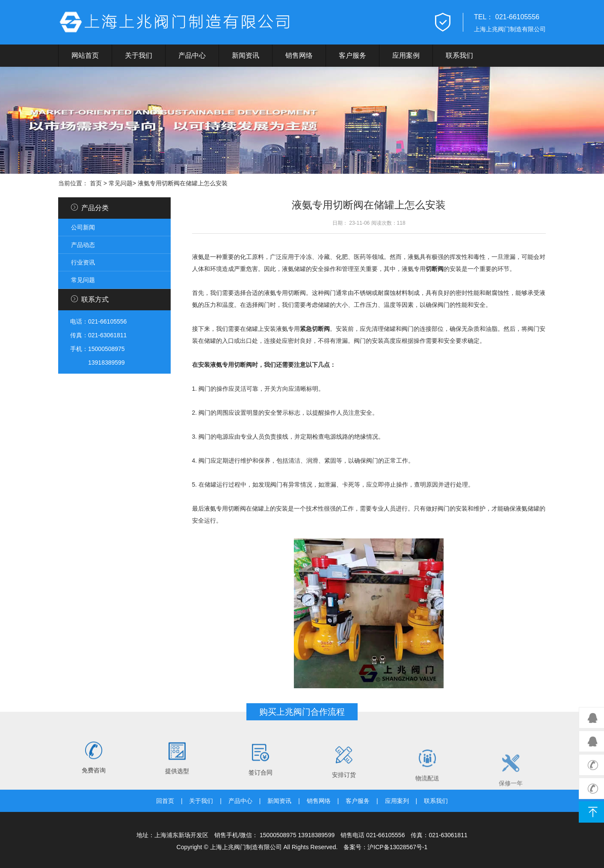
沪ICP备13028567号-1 (397, 847)
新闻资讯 (246, 55)
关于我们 (139, 55)
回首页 (165, 801)
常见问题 (121, 183)
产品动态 (83, 245)
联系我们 (459, 55)
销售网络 (299, 55)
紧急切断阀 (315, 329)
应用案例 (406, 55)
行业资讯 (83, 262)
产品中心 (192, 55)
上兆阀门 (178, 22)
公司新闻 (83, 227)
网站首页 (85, 55)
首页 (96, 183)
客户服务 (352, 55)
